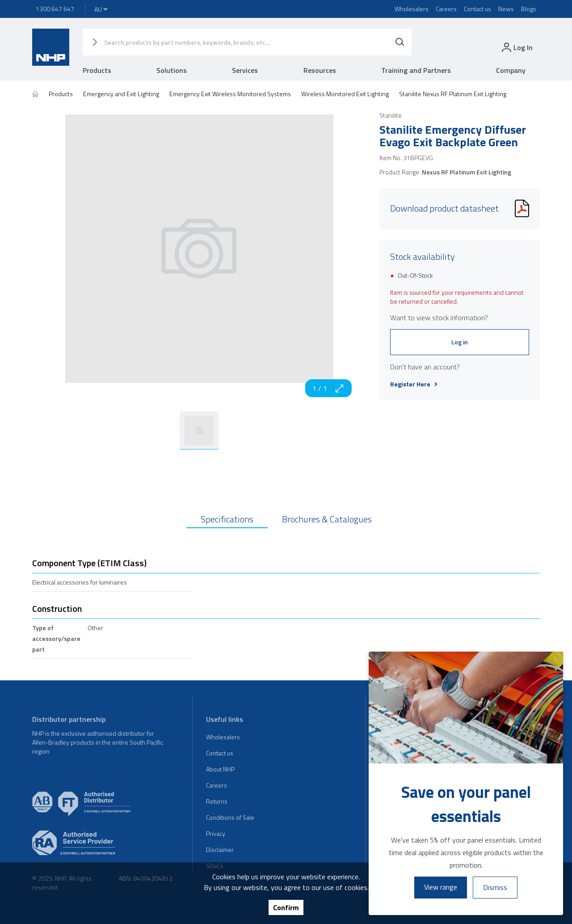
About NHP (220, 769)
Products (97, 70)
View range (441, 887)
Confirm (286, 907)
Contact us (477, 9)
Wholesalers (412, 9)
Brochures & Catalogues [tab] (327, 519)
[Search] (400, 42)
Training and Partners (416, 70)
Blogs (529, 9)
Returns (217, 801)
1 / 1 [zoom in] (328, 388)
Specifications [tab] (227, 519)
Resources (320, 70)
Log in (460, 342)
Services (245, 70)
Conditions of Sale (230, 817)
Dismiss (495, 887)
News (506, 9)
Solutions (172, 70)
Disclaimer (220, 850)
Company (511, 70)
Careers (446, 9)
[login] (516, 47)
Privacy (216, 833)
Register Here (414, 384)
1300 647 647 (55, 9)
